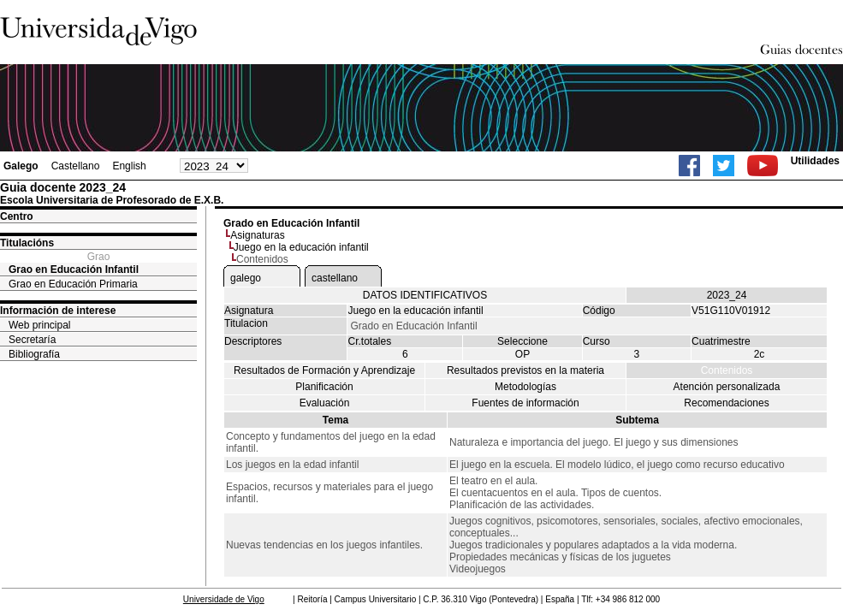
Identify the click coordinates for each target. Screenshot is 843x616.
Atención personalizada (727, 387)
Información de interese (58, 311)
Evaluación (325, 403)
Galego (21, 166)
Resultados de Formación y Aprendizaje (324, 370)
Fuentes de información (525, 403)
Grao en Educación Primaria (73, 284)
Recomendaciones (726, 403)
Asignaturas (257, 235)
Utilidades (815, 161)
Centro (17, 216)
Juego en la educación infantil (301, 247)
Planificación (324, 387)
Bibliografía (34, 354)
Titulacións (27, 243)
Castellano (76, 166)
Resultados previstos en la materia (525, 370)
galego (246, 278)
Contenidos (727, 370)
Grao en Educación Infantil (74, 269)
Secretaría (32, 340)
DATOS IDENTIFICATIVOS (425, 295)
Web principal (39, 325)
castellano (335, 278)
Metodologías (525, 387)
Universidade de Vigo (224, 599)
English (129, 166)
